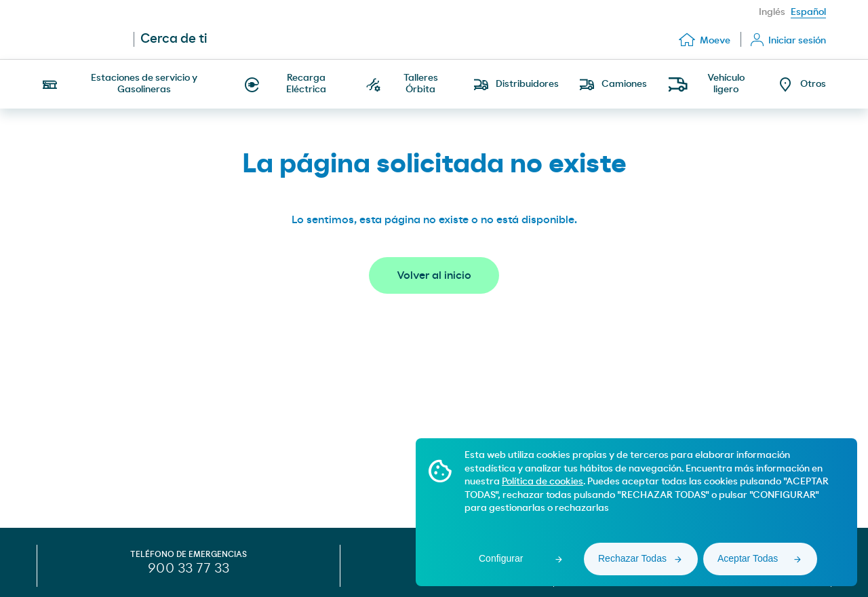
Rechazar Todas (632, 558)
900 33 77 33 (189, 569)
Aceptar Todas (748, 558)
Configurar (501, 558)
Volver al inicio (434, 275)
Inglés (772, 12)
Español (808, 12)
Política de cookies (542, 482)
